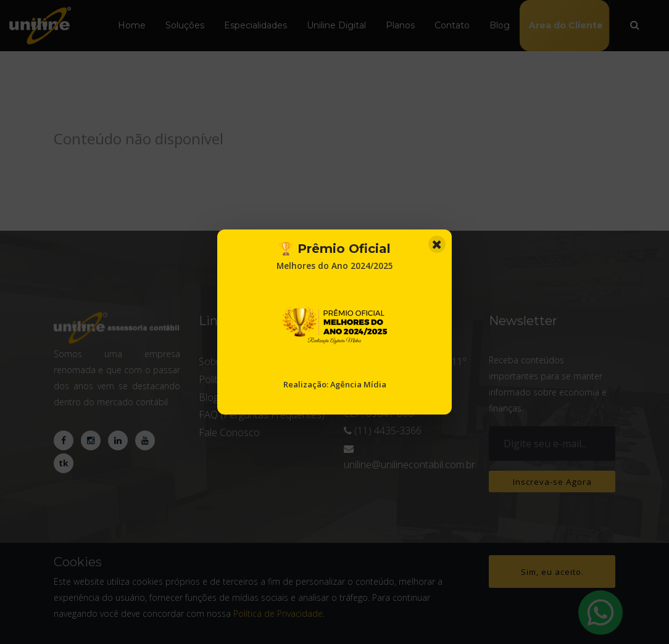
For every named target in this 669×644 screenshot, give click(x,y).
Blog (500, 25)
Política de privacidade (247, 379)
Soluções (185, 25)
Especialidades (256, 25)
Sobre (212, 361)
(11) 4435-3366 (387, 431)
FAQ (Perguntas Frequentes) (262, 415)
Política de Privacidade (278, 613)
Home (132, 25)
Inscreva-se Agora (552, 482)
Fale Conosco (229, 432)
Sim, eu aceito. (552, 573)
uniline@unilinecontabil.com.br (409, 464)
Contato (452, 25)
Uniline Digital (336, 25)
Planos (400, 25)
